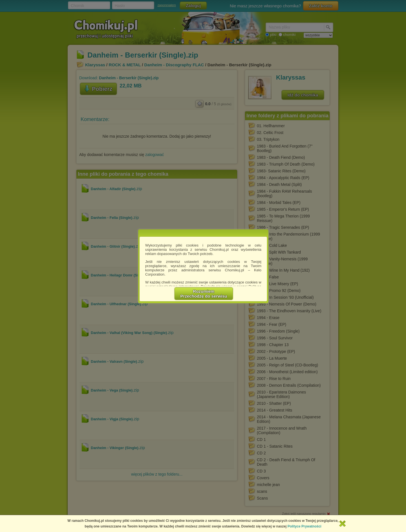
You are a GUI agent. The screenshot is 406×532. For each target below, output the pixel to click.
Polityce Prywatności (304, 526)
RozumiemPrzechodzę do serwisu (204, 294)
